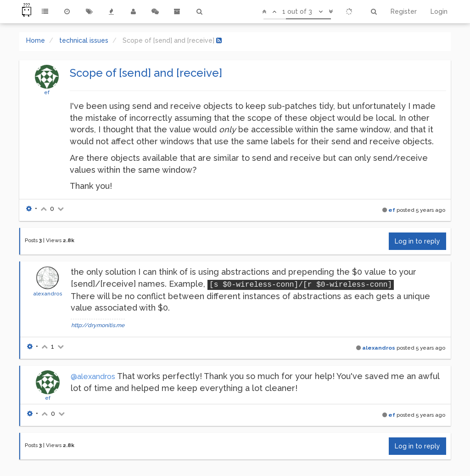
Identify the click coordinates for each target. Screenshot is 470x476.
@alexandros (93, 377)
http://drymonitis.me (98, 325)
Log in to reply (417, 241)
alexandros (48, 294)
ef (47, 92)
